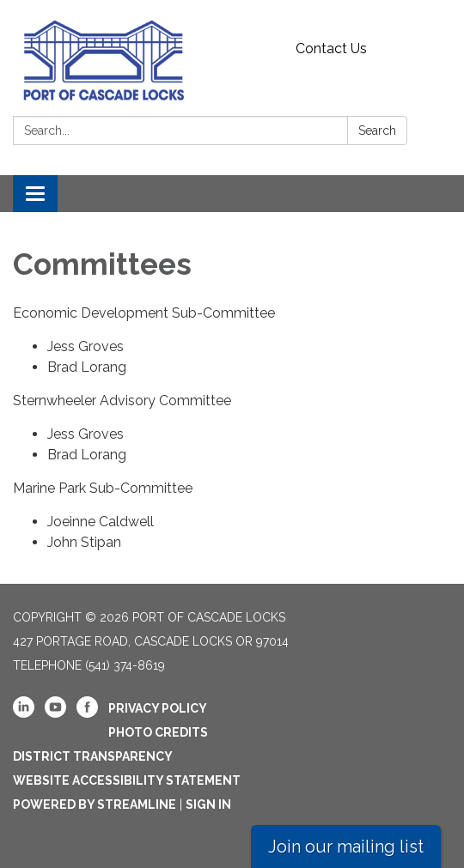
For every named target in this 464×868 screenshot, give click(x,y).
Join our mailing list (346, 847)
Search (377, 131)
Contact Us (331, 49)
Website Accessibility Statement (127, 780)
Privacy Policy (158, 708)
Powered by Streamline (95, 804)
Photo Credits (158, 732)
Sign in (208, 804)
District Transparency (93, 756)
